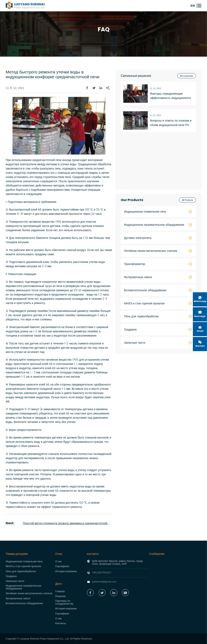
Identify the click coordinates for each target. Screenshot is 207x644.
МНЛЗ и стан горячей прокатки (23, 566)
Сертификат (62, 566)
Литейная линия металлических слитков (29, 593)
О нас (59, 561)
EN (193, 6)
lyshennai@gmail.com (104, 582)
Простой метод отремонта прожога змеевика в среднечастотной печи (69, 523)
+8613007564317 (102, 573)
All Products (187, 200)
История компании (66, 571)
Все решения (187, 76)
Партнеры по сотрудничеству (64, 602)
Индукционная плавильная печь (24, 561)
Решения (60, 596)
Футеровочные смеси (18, 598)
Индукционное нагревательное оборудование (24, 587)
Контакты (61, 623)
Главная (60, 591)
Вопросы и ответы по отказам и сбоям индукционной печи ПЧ (171, 123)
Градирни (11, 576)
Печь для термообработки (21, 571)
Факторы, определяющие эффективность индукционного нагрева (170, 96)
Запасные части (15, 581)
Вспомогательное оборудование (24, 603)
